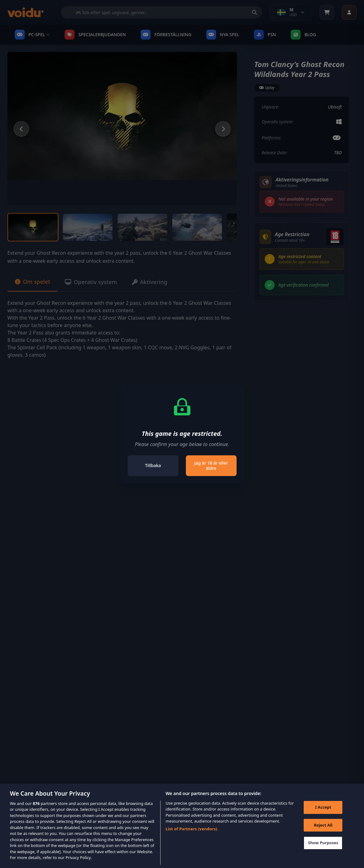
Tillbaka (153, 465)
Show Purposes (323, 851)
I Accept (323, 815)
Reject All (323, 833)
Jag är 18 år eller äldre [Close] (211, 466)
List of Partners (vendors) (191, 837)
